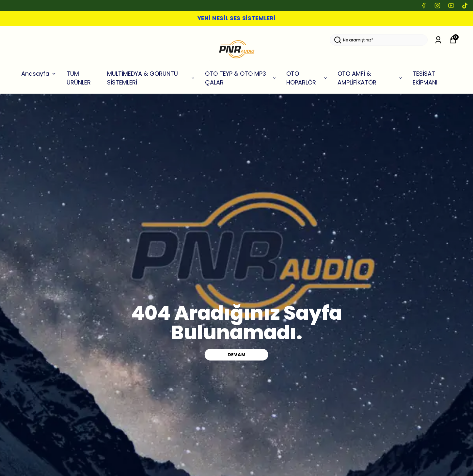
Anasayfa (39, 74)
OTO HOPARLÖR (307, 78)
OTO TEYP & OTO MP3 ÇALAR (241, 78)
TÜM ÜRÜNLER (79, 78)
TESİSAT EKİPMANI (425, 78)
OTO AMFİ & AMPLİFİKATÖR (370, 78)
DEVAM (237, 355)
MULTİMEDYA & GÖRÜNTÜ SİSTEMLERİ (151, 78)
